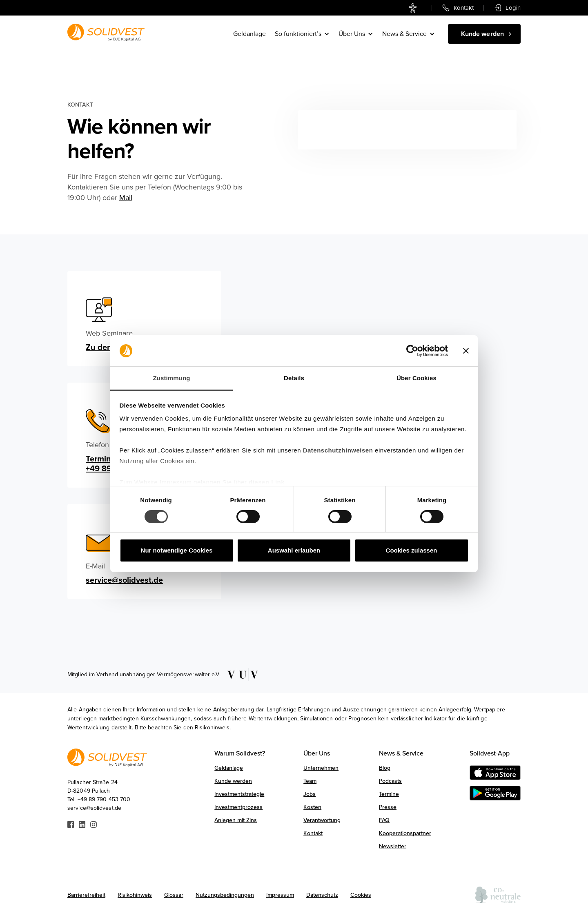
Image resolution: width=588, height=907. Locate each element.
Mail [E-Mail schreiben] (126, 198)
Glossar (174, 895)
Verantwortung (322, 820)
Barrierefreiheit (86, 895)
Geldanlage (249, 34)
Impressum (280, 895)
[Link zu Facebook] (71, 824)
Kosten (312, 807)
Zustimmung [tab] (172, 378)
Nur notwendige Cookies (177, 550)
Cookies (361, 895)
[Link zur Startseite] (106, 32)
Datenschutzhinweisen (338, 450)
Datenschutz (322, 895)
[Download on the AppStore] (495, 773)
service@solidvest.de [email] (124, 580)
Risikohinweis (212, 728)
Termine (389, 794)
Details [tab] (294, 378)
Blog (385, 768)
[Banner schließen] (466, 351)
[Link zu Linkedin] (82, 824)
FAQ (384, 820)
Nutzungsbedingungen (225, 895)
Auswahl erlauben (294, 550)
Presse (388, 807)
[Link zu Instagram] (94, 824)
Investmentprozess (238, 807)
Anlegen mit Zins (236, 820)
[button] (303, 34)
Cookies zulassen (412, 550)
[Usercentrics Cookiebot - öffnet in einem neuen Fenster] (412, 351)
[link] (415, 8)
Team (310, 781)
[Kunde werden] (484, 34)
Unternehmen (321, 768)
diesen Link (267, 482)
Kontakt (313, 833)
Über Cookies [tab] (416, 378)
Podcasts (390, 781)
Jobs (310, 794)
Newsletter (393, 846)
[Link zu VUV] (240, 675)
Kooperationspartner (405, 833)
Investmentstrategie (239, 794)
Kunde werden (233, 781)
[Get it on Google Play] (495, 793)
